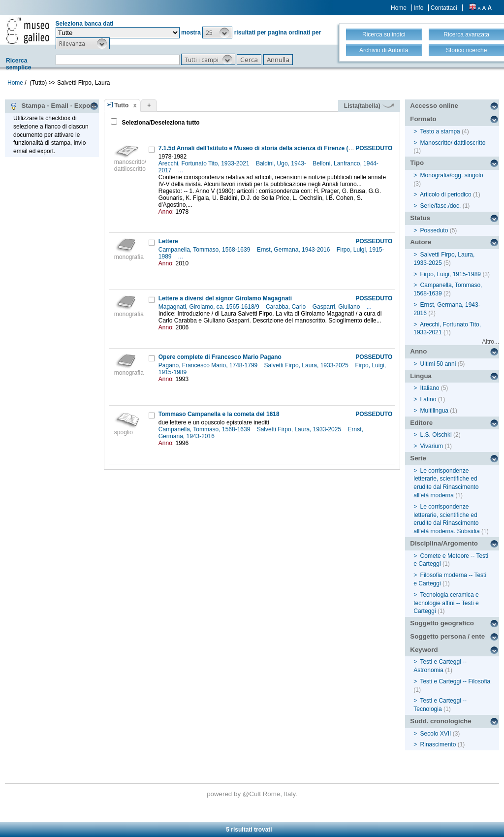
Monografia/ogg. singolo (452, 175)
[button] (217, 32)
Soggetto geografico (442, 623)
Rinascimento (438, 744)
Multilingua (434, 411)
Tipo (417, 163)
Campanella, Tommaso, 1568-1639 (205, 250)
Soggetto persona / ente (447, 636)
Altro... (490, 342)
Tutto (121, 105)
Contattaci (444, 8)
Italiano (430, 388)
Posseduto (434, 230)
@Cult (253, 794)
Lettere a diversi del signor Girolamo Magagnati (225, 298)
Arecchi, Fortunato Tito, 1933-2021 (205, 163)
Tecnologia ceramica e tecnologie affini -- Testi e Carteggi (446, 603)
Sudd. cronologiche (441, 721)
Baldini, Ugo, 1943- (282, 163)
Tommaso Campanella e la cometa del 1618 (219, 414)
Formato (423, 119)
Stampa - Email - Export (52, 106)
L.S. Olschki (436, 435)
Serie (418, 458)
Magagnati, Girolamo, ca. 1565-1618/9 (210, 307)
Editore (421, 423)
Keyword (424, 650)
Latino (428, 399)
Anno (418, 351)
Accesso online (434, 106)
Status (420, 218)
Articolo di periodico (446, 194)
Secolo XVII (436, 734)
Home (399, 8)
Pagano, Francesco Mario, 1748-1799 (209, 365)
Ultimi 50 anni (438, 364)
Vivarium (432, 446)
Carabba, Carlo (287, 307)
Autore (421, 242)
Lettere (168, 241)
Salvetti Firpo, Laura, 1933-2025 (307, 365)
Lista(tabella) (369, 106)
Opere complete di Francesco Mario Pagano (220, 357)
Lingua (421, 376)
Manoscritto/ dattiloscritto (453, 143)
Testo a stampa (440, 131)
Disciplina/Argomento (444, 543)
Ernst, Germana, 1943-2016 (294, 250)
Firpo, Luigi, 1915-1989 (451, 274)
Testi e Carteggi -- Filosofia (455, 681)
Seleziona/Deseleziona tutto (160, 123)
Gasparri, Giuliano (337, 307)
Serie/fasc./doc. (441, 206)
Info (418, 8)
